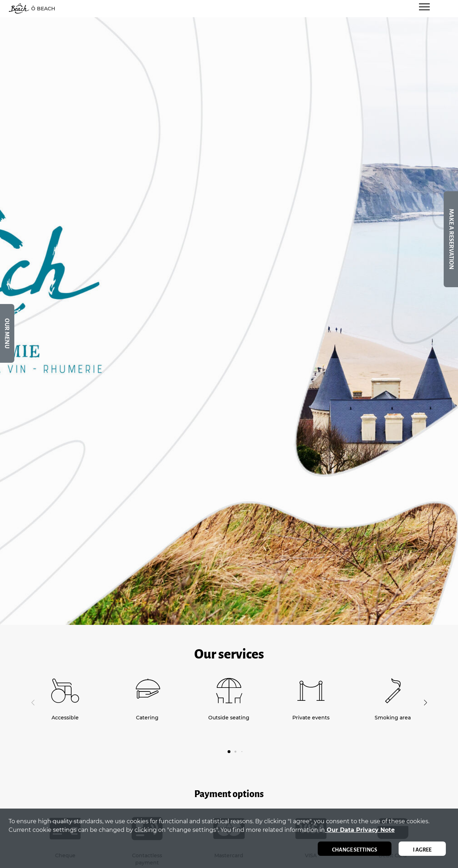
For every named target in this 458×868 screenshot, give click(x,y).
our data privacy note (360, 830)
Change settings (355, 850)
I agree (422, 850)
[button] (425, 703)
